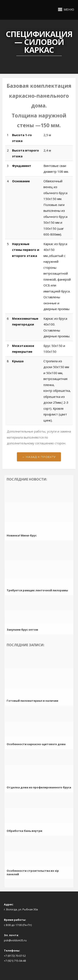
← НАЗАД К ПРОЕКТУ (39, 457)
